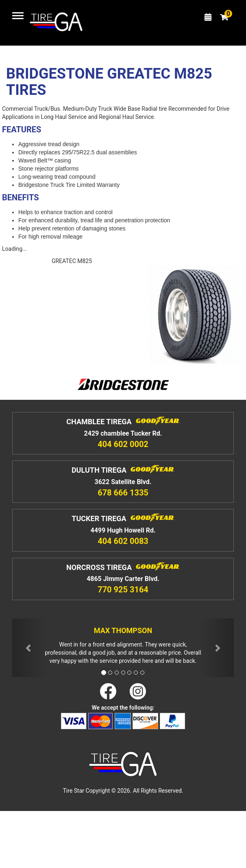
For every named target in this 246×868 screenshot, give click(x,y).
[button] (29, 648)
